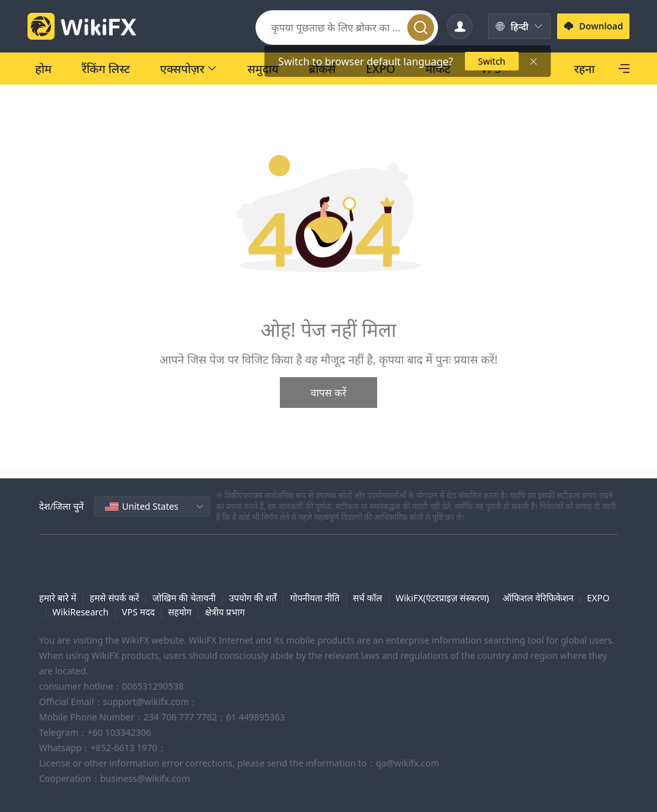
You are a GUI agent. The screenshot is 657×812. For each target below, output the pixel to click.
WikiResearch (81, 612)
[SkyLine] (579, 69)
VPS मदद (138, 612)
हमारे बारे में (58, 598)
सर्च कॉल (368, 598)
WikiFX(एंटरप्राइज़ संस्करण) (442, 598)
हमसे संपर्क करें (114, 598)
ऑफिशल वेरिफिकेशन (538, 598)
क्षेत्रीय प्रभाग (225, 612)
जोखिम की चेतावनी (184, 598)
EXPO (598, 598)
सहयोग (180, 612)
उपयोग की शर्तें (253, 598)
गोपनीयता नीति (315, 598)
